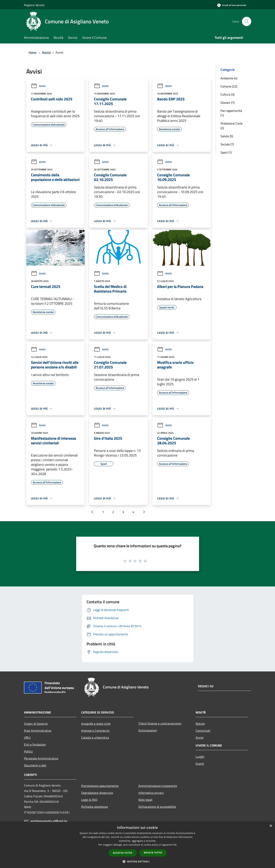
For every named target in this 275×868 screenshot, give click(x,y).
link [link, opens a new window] (175, 845)
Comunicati (203, 731)
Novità (46, 52)
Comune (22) (229, 86)
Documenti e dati (35, 765)
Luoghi (200, 757)
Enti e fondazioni (35, 744)
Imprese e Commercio (95, 731)
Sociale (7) (227, 144)
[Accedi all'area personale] (232, 5)
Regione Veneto (34, 5)
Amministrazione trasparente (158, 786)
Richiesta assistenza (95, 807)
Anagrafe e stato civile (96, 724)
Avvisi (38, 86)
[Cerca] (247, 21)
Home (32, 52)
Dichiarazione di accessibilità (157, 807)
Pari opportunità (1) (231, 113)
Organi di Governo (36, 724)
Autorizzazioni (148, 730)
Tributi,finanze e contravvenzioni (160, 723)
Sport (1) (226, 152)
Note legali (145, 800)
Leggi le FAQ (89, 800)
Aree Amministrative (38, 731)
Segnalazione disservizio (97, 793)
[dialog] (137, 845)
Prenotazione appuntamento (100, 786)
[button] (138, 861)
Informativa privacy (151, 793)
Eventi (200, 764)
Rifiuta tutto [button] (153, 853)
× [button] (271, 826)
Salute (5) (227, 136)
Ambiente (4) (229, 78)
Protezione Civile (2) (232, 126)
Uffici (27, 737)
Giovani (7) (227, 103)
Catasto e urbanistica (95, 737)
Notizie (200, 724)
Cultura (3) (227, 94)
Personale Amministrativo (41, 758)
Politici (28, 751)
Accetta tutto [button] (123, 853)
